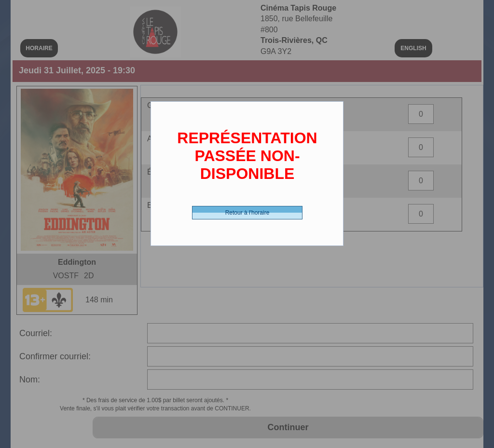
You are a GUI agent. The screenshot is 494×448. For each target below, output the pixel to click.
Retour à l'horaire (247, 213)
